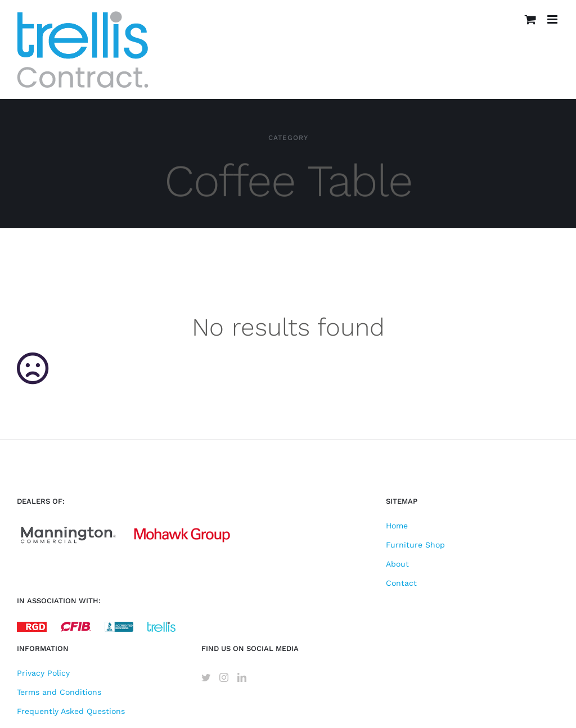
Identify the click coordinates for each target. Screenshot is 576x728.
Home (397, 526)
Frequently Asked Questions (71, 711)
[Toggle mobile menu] (553, 19)
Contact (401, 583)
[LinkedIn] (242, 677)
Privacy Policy (43, 673)
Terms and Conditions (59, 692)
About (397, 564)
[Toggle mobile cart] (530, 19)
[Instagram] (224, 677)
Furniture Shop (415, 545)
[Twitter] (206, 677)
